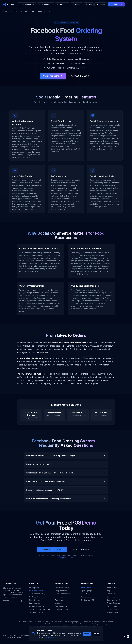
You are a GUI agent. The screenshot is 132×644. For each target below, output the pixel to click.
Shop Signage (86, 597)
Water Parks (59, 600)
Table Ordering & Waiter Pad (39, 609)
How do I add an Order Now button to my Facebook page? (66, 456)
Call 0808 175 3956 (82, 549)
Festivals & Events (61, 609)
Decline (96, 634)
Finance (77, 4)
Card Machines (34, 603)
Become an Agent (113, 600)
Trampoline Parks (61, 591)
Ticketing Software (62, 588)
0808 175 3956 (80, 76)
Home (6, 11)
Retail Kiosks (86, 588)
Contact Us (111, 594)
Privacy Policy (112, 606)
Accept (87, 634)
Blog (89, 4)
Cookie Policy (112, 609)
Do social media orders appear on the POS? (66, 490)
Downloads (111, 597)
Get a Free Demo (53, 76)
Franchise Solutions (36, 612)
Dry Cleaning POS (87, 600)
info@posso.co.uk (66, 558)
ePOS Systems (17, 11)
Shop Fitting (85, 594)
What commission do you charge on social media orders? (66, 473)
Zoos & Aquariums (61, 606)
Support (101, 4)
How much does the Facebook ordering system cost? (66, 499)
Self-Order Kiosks (35, 597)
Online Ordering (34, 600)
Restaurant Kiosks (36, 591)
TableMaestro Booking (37, 594)
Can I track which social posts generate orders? (66, 481)
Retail (62, 4)
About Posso (111, 588)
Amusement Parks (61, 597)
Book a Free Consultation (52, 549)
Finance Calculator (114, 603)
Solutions (46, 4)
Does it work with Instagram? (66, 464)
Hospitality (27, 4)
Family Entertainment (62, 594)
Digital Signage (86, 591)
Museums (58, 603)
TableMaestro (116, 4)
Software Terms (113, 612)
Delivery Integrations (36, 606)
